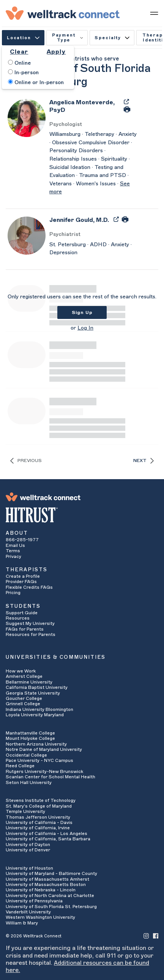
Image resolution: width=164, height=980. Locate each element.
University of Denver (28, 850)
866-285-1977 (22, 540)
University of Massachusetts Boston (46, 884)
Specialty (112, 38)
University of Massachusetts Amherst (47, 879)
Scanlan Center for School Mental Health (50, 777)
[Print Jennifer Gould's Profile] (125, 219)
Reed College (20, 766)
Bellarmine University (29, 682)
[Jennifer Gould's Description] (93, 249)
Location (23, 38)
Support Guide (22, 613)
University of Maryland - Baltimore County (51, 873)
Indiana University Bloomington (39, 709)
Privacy (13, 556)
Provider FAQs (21, 582)
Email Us (15, 545)
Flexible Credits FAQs (29, 587)
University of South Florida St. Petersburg (51, 907)
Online (19, 63)
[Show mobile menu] (154, 13)
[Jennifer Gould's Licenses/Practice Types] (93, 235)
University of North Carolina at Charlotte (50, 896)
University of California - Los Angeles (47, 833)
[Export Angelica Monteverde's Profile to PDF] (126, 101)
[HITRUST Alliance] (82, 515)
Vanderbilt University (28, 912)
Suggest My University (30, 623)
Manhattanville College (30, 733)
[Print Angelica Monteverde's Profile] (127, 109)
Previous (26, 461)
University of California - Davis (39, 822)
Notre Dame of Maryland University (44, 749)
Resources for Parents (31, 634)
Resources (18, 618)
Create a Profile (23, 576)
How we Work (21, 671)
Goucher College (24, 698)
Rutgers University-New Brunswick (44, 771)
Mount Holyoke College (30, 738)
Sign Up (82, 312)
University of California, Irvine (38, 828)
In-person (23, 72)
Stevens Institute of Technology (41, 800)
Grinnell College (23, 704)
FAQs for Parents (25, 629)
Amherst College (24, 676)
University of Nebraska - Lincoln (41, 890)
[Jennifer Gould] (79, 222)
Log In (85, 328)
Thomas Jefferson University (38, 817)
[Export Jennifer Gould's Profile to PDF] (117, 219)
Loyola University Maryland (35, 715)
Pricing (13, 593)
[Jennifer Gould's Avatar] (27, 235)
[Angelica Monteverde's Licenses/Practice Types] (93, 125)
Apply (56, 52)
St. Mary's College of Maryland (39, 806)
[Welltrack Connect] (63, 13)
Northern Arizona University (36, 744)
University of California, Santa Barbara (48, 839)
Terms (13, 551)
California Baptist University (37, 687)
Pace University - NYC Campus (39, 760)
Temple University (25, 811)
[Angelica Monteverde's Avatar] (27, 118)
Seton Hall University (29, 782)
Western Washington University (40, 917)
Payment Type (68, 38)
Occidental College (26, 755)
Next (143, 461)
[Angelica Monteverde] (84, 108)
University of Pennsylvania (34, 901)
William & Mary (22, 923)
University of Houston (29, 868)
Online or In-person (36, 82)
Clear (19, 52)
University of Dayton (28, 845)
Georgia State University (33, 693)
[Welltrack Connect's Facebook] (156, 936)
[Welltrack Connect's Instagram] (146, 936)
